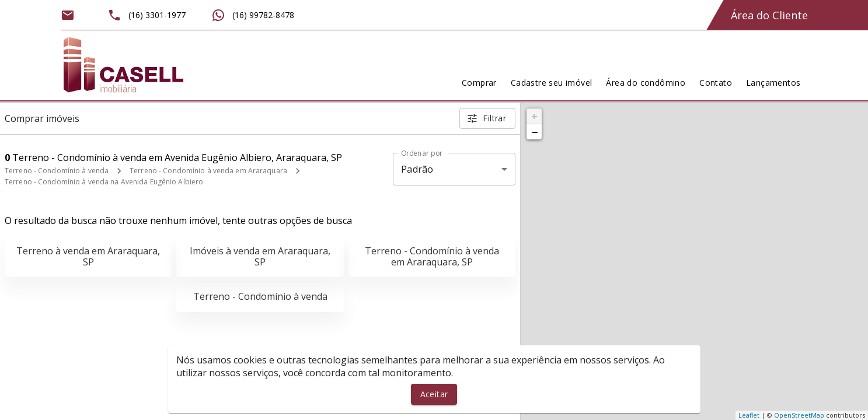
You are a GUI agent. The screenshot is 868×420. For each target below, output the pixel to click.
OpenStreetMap (799, 415)
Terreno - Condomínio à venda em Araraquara (208, 171)
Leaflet (749, 415)
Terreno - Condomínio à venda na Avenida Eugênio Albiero (104, 182)
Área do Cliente (769, 15)
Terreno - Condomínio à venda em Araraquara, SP (432, 256)
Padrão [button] (417, 169)
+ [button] (534, 116)
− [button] (535, 132)
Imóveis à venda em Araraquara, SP (260, 256)
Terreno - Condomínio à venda (57, 171)
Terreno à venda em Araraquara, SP (88, 256)
